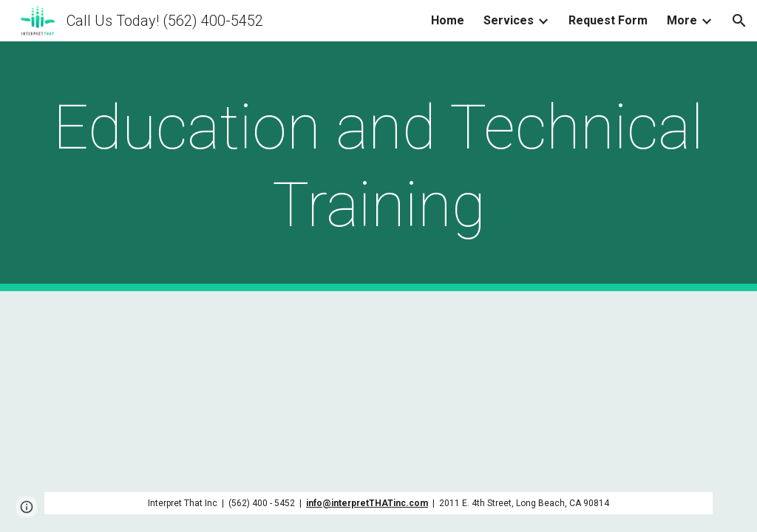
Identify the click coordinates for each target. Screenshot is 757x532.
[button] (739, 21)
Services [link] (509, 20)
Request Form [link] (608, 20)
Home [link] (448, 20)
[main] (379, 166)
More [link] (682, 20)
